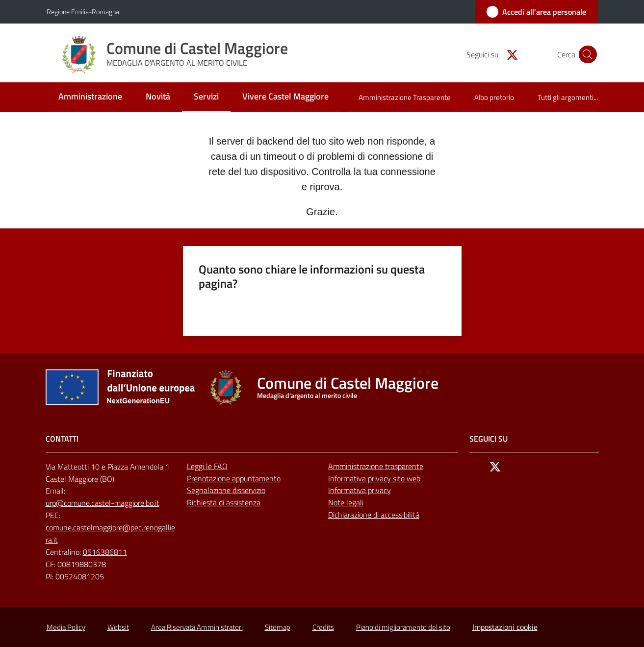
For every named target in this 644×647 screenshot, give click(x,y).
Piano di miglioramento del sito (403, 627)
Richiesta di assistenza (224, 502)
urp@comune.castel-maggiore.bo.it (103, 503)
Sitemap (278, 627)
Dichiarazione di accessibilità (374, 515)
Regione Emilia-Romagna (83, 12)
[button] (586, 54)
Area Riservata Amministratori (197, 627)
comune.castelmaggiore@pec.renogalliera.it (110, 534)
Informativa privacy (360, 490)
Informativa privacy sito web (374, 478)
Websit (118, 627)
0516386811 (105, 552)
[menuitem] (90, 97)
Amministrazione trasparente (376, 466)
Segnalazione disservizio (226, 490)
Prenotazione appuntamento (234, 478)
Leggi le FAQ (207, 466)
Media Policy (66, 627)
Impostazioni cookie (505, 627)
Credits (323, 627)
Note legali (346, 502)
